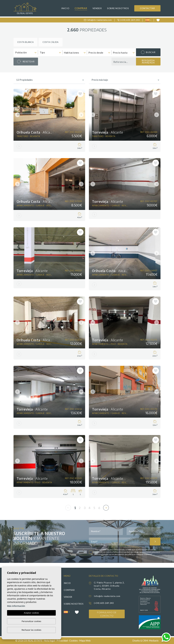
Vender (97, 8)
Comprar (81, 8)
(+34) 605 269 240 (129, 20)
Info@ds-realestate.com (98, 20)
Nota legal (49, 641)
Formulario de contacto (107, 614)
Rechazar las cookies (31, 630)
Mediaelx (154, 641)
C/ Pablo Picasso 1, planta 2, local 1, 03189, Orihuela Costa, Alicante (109, 586)
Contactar (147, 8)
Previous (17, 115)
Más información (16, 606)
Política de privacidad (122, 552)
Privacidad (62, 641)
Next (82, 115)
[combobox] (26, 52)
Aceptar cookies (31, 613)
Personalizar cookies (31, 621)
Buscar (148, 52)
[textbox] (26, 53)
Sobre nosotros (118, 8)
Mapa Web (85, 641)
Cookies (73, 641)
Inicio (65, 8)
